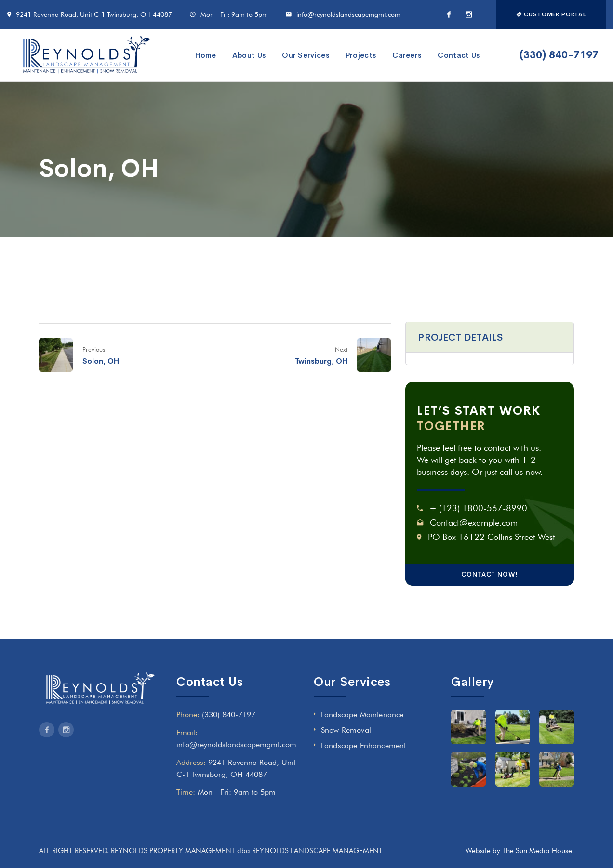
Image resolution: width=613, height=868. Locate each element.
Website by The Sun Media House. (520, 851)
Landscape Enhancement (363, 745)
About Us (249, 55)
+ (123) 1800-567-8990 (478, 508)
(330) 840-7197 (559, 55)
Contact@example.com (474, 522)
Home (206, 55)
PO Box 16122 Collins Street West (492, 537)
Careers (407, 55)
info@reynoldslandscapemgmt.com (348, 14)
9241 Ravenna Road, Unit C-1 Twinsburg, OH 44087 (94, 14)
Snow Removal (346, 730)
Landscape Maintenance (362, 715)
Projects (361, 55)
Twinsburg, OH (321, 361)
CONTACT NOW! (490, 574)
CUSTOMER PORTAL (551, 14)
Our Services (306, 55)
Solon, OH (101, 361)
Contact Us (459, 55)
